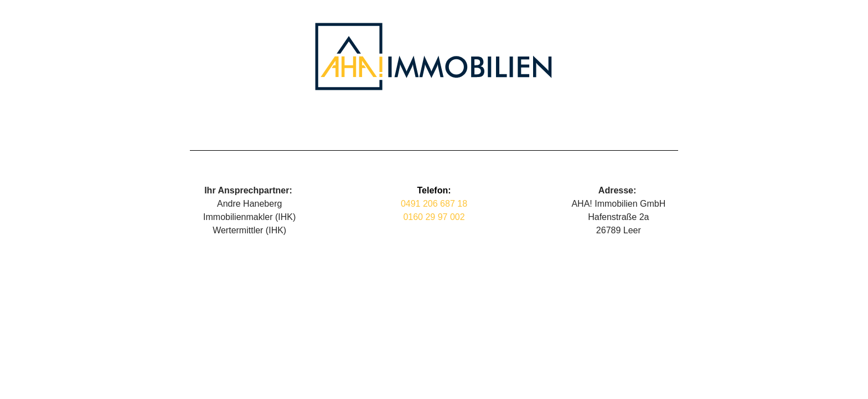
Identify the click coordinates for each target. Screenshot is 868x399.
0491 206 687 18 (434, 204)
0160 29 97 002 (434, 217)
